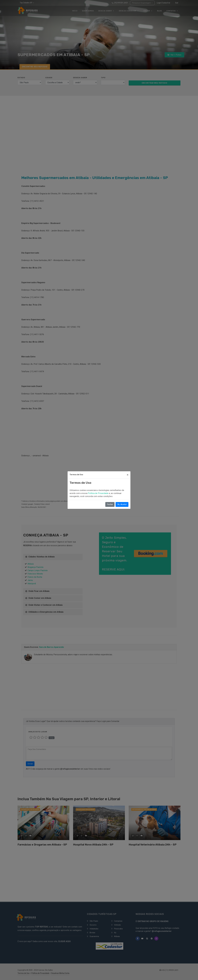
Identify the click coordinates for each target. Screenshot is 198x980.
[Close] (128, 475)
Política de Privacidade (98, 493)
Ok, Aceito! (122, 504)
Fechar (110, 504)
